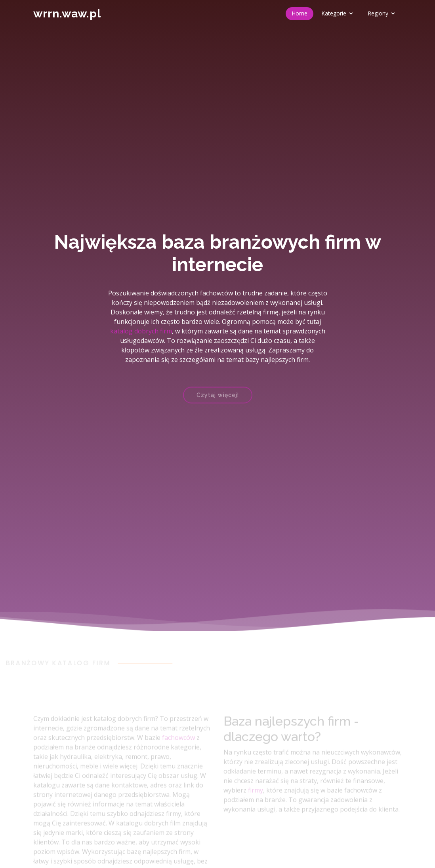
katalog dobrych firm (141, 331)
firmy (256, 796)
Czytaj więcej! (218, 399)
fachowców (178, 743)
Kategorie (334, 13)
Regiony (378, 13)
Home (300, 13)
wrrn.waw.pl (67, 14)
